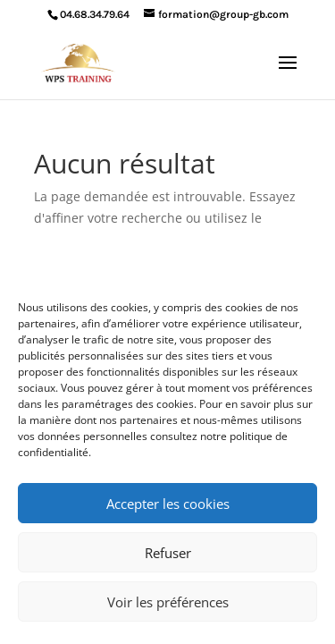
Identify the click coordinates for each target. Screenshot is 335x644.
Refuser (168, 553)
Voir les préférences (168, 602)
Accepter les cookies (168, 504)
